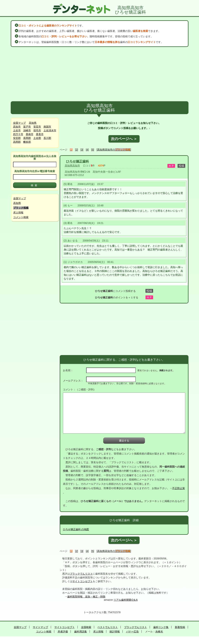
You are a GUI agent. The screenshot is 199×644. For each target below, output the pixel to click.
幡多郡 (27, 142)
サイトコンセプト (83, 581)
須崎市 (27, 130)
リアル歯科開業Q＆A (126, 600)
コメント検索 (21, 217)
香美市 (40, 134)
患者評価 (63, 632)
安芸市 (37, 127)
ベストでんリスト (108, 627)
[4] (87, 150)
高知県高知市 (72, 166)
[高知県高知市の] (114, 150)
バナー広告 (132, 632)
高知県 (33, 123)
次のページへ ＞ (124, 139)
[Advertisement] (100, 74)
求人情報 (18, 212)
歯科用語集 (81, 632)
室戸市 (27, 127)
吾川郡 (47, 138)
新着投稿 (180, 627)
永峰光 (159, 632)
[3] (82, 150)
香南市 (30, 134)
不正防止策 (179, 488)
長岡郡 (27, 138)
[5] (93, 150)
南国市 (47, 127)
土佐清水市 (50, 130)
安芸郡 (17, 138)
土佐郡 (37, 138)
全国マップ (19, 123)
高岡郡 (17, 142)
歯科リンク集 (161, 627)
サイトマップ (40, 627)
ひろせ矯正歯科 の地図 (76, 529)
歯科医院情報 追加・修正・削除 (86, 597)
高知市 (17, 127)
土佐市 (17, 130)
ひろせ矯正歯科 (77, 161)
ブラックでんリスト (81, 574)
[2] (77, 150)
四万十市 (18, 134)
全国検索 (86, 627)
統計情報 (115, 632)
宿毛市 (37, 130)
